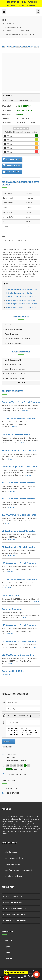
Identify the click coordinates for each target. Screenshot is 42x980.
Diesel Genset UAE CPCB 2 (15, 374)
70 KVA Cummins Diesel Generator (18, 547)
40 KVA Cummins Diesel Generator (18, 483)
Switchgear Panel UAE (13, 365)
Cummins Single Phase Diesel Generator (21, 467)
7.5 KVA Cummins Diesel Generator (19, 418)
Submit (7, 742)
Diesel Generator (13, 27)
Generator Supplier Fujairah (15, 378)
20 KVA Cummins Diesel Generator (18, 499)
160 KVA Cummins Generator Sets (18, 655)
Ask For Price (13, 159)
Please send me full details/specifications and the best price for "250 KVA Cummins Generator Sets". (23, 732)
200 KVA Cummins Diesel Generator (19, 641)
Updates (8, 947)
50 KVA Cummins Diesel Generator (18, 531)
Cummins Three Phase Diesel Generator (21, 402)
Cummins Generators (12, 609)
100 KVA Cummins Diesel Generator (19, 563)
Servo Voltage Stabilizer (13, 329)
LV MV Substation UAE (13, 360)
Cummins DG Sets (10, 595)
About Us (9, 941)
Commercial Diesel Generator (16, 434)
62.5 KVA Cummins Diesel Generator (19, 451)
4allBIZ (20, 977)
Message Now (13, 166)
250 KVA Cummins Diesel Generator (19, 515)
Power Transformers (12, 334)
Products (9, 24)
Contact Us (9, 959)
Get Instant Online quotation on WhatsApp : (21, 4)
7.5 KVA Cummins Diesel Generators (19, 579)
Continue (25, 411)
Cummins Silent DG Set (13, 671)
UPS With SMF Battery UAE (15, 369)
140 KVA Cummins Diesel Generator (19, 625)
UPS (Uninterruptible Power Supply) (18, 339)
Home (4, 20)
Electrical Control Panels (14, 343)
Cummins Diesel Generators (17, 31)
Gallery (8, 953)
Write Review (13, 172)
